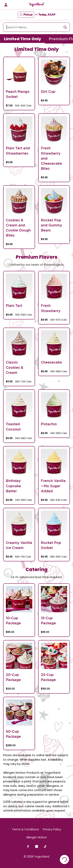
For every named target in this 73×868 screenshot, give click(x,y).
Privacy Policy (52, 829)
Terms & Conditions (25, 829)
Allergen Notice (36, 837)
